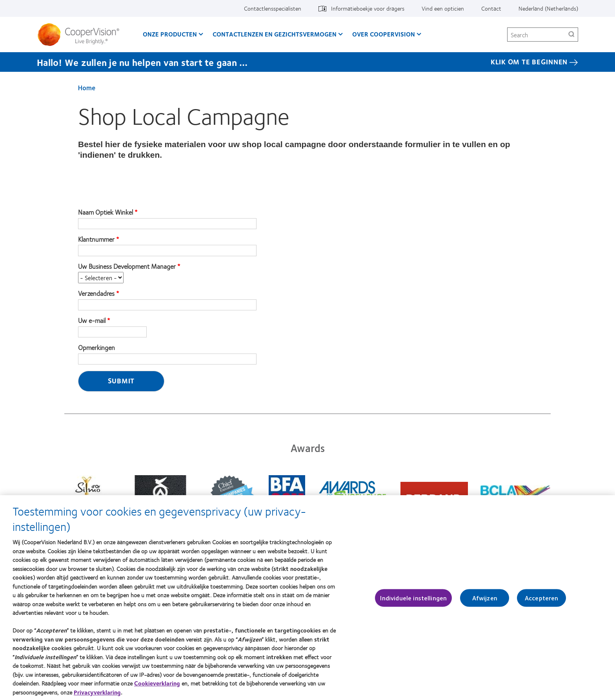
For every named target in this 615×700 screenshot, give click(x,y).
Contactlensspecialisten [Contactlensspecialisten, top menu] (273, 8)
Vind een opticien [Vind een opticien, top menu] (443, 8)
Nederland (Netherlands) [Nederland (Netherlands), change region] (548, 8)
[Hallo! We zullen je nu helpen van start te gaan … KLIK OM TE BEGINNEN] (307, 62)
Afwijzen (485, 602)
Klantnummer (96, 239)
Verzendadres (96, 293)
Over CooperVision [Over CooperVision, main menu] (384, 34)
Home (87, 87)
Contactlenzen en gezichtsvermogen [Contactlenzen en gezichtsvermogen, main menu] (275, 34)
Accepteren (542, 602)
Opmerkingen (96, 348)
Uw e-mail (92, 321)
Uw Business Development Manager (127, 266)
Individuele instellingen (413, 602)
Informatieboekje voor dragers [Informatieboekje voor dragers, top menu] (368, 8)
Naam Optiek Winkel (106, 212)
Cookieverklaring (157, 687)
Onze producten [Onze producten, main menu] (170, 34)
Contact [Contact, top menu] (491, 8)
